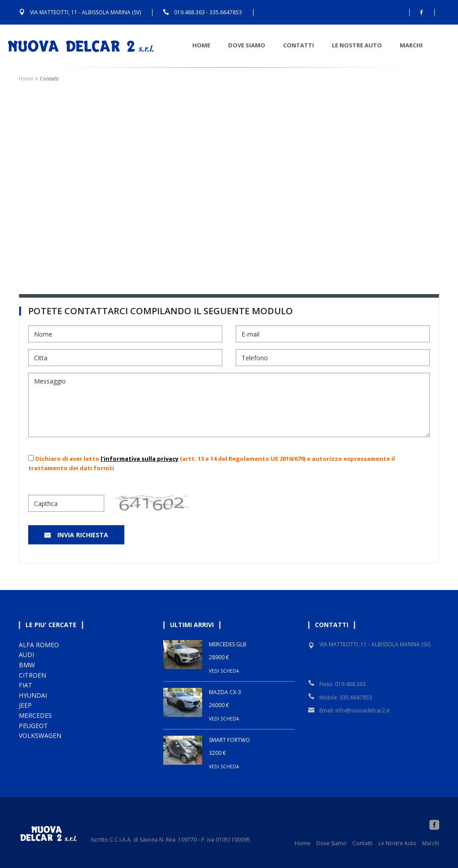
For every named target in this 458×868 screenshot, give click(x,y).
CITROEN (32, 675)
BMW (27, 665)
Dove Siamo (259, 45)
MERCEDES (35, 715)
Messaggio (229, 405)
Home (213, 45)
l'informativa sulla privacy (140, 459)
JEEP (25, 705)
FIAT (25, 685)
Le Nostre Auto (397, 843)
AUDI (26, 655)
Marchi (423, 45)
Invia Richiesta (83, 535)
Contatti (311, 45)
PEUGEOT (33, 726)
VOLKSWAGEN (40, 735)
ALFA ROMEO (39, 645)
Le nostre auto (369, 45)
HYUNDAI (33, 695)
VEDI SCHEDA (224, 671)
